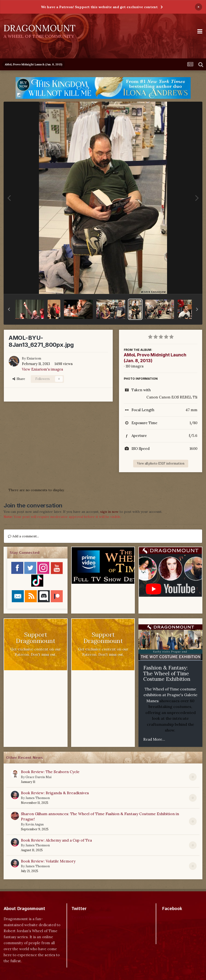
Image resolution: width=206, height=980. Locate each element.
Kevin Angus (35, 824)
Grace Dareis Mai (38, 777)
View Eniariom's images (42, 369)
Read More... (154, 739)
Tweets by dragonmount (93, 917)
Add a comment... (23, 536)
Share (19, 379)
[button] (9, 309)
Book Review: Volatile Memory (48, 861)
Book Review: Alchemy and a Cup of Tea (56, 840)
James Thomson (38, 798)
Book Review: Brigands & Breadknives (55, 793)
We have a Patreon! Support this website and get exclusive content (99, 7)
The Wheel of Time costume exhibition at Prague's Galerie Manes (170, 695)
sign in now (109, 512)
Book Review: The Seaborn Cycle (50, 772)
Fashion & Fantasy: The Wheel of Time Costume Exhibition (167, 673)
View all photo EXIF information (161, 463)
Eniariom (34, 358)
